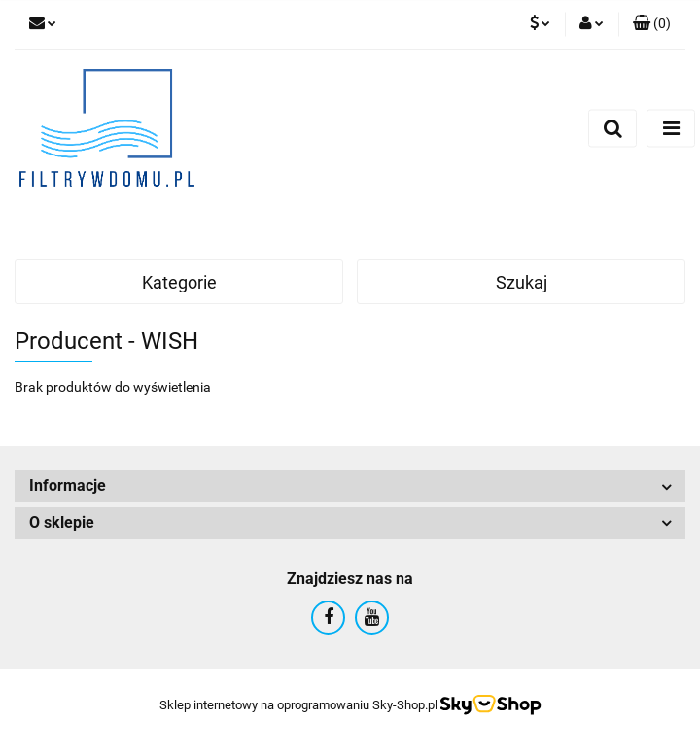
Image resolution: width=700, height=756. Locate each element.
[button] (652, 24)
